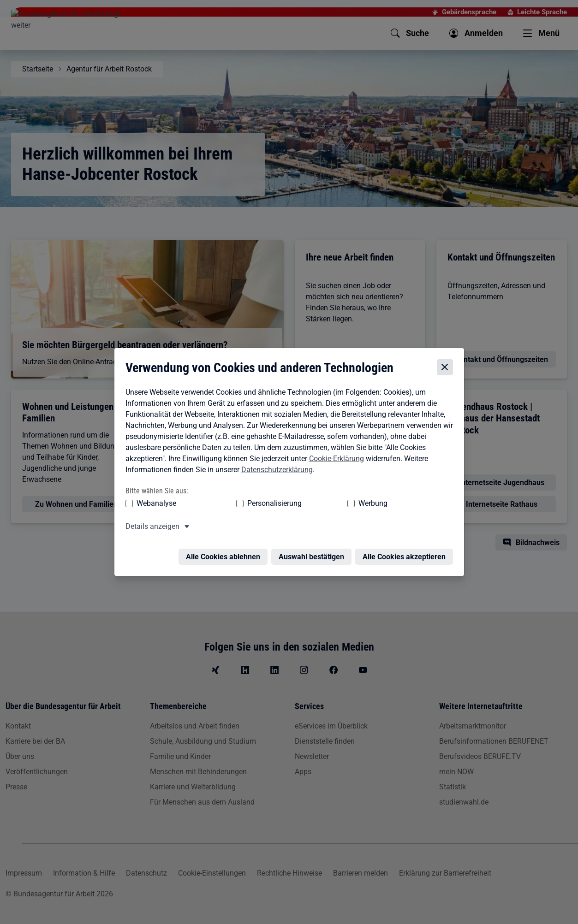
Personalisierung (246, 504)
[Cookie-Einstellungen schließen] (447, 369)
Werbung (319, 504)
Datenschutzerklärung (275, 471)
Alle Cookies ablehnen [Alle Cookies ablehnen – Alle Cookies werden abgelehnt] (225, 552)
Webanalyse (154, 504)
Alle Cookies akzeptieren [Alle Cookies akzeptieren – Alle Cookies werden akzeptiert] (406, 552)
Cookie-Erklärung (334, 459)
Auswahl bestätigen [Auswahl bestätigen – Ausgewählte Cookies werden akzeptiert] (314, 552)
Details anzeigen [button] (150, 527)
